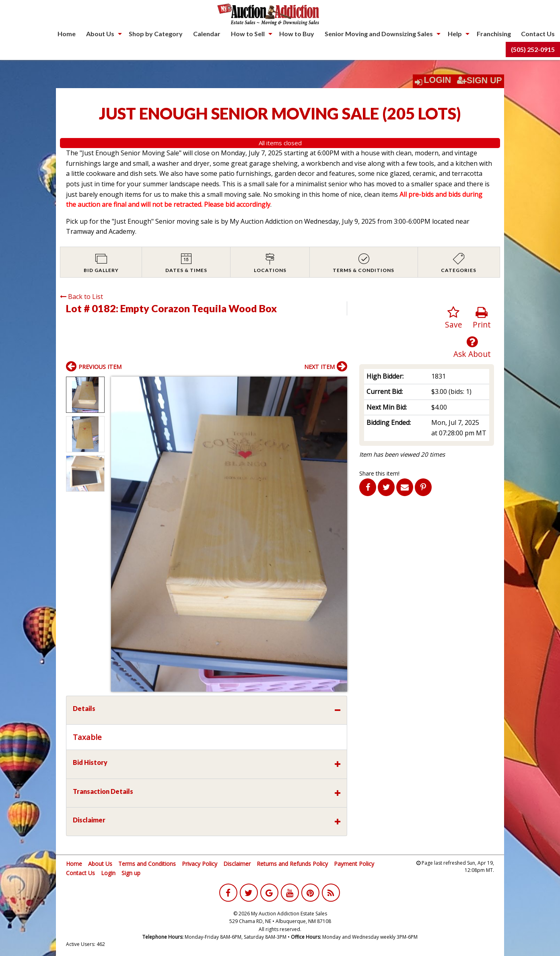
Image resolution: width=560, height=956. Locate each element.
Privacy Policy (200, 864)
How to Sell (248, 34)
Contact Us (538, 34)
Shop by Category (156, 34)
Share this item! (379, 473)
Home (67, 34)
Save (454, 318)
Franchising (494, 34)
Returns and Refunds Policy (292, 864)
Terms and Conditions (147, 864)
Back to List (81, 297)
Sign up (131, 873)
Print (482, 318)
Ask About (472, 347)
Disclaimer (237, 864)
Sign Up (480, 80)
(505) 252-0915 (533, 49)
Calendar (207, 34)
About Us (100, 34)
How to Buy (297, 34)
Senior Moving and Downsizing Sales (379, 34)
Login (438, 80)
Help (455, 34)
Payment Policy (354, 864)
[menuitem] (67, 34)
